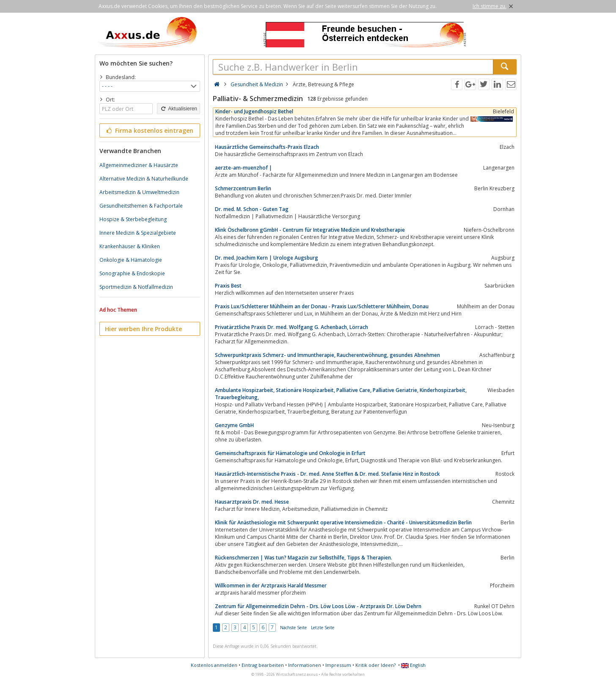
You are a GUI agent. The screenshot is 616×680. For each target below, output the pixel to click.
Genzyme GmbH (234, 425)
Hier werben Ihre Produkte (143, 329)
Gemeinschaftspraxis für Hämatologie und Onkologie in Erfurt (290, 453)
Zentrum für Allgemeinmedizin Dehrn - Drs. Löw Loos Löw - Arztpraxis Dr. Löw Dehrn (318, 606)
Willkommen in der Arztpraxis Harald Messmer (271, 585)
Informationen (305, 665)
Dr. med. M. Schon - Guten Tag (252, 209)
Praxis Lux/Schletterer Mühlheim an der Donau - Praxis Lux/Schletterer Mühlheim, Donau (322, 306)
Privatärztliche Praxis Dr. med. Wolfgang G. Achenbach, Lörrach (291, 327)
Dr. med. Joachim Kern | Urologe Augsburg (267, 258)
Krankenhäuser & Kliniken (130, 246)
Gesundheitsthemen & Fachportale (141, 206)
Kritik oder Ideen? (375, 665)
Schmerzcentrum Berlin (243, 188)
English (413, 665)
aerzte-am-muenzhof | (243, 168)
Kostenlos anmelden (214, 665)
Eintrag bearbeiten (263, 665)
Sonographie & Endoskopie (132, 273)
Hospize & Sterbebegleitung (133, 219)
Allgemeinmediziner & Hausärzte (139, 165)
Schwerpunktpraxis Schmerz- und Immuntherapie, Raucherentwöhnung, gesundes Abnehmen (327, 355)
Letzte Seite (323, 628)
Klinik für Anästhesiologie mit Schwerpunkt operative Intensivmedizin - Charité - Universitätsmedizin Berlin (343, 522)
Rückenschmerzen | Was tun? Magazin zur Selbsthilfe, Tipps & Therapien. (304, 558)
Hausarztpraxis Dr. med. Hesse (252, 502)
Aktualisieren (179, 109)
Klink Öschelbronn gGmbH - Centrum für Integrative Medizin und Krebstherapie (310, 230)
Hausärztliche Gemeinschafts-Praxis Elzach (267, 147)
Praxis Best (228, 286)
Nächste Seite (293, 628)
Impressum (338, 665)
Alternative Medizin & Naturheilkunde (144, 179)
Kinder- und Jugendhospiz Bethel (254, 111)
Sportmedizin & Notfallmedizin (136, 287)
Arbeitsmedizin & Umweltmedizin (139, 192)
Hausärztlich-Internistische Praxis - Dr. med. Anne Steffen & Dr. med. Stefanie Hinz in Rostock (327, 474)
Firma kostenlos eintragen (149, 130)
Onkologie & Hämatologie (131, 260)
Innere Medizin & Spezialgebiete (138, 233)
